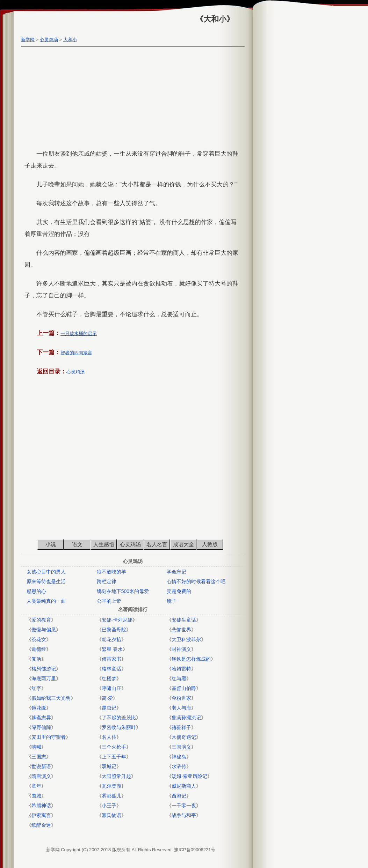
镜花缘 (39, 708)
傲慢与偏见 (44, 630)
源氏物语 (111, 815)
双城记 (109, 766)
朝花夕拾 (111, 639)
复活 (36, 659)
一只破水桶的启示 (79, 333)
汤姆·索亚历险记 (189, 776)
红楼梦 (109, 678)
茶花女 (39, 639)
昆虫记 (109, 708)
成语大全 (183, 544)
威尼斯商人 (184, 786)
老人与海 (181, 708)
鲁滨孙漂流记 (186, 718)
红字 (36, 688)
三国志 (39, 757)
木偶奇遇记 (184, 737)
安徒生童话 (184, 620)
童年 (36, 786)
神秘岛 (179, 757)
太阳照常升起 (116, 776)
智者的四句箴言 (76, 353)
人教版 (210, 544)
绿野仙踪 (41, 727)
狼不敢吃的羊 (111, 572)
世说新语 (41, 766)
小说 (51, 544)
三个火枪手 (114, 747)
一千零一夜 (184, 806)
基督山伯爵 (184, 688)
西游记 (179, 796)
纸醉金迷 (41, 825)
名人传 (109, 737)
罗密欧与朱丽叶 (119, 727)
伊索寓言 (41, 815)
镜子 (172, 601)
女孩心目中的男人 (46, 572)
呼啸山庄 (111, 688)
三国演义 (181, 747)
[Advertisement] (131, 99)
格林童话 (111, 669)
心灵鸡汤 (49, 40)
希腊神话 (41, 806)
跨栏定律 (107, 581)
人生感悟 (104, 544)
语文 (77, 544)
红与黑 (179, 678)
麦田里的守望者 (49, 737)
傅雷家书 (111, 659)
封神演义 (181, 649)
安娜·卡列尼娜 (117, 620)
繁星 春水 (112, 649)
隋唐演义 (41, 776)
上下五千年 (114, 757)
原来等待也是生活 (46, 581)
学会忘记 (176, 572)
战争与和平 (184, 815)
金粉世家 (181, 698)
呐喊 (36, 747)
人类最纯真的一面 (46, 601)
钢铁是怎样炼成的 (191, 659)
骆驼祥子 (181, 727)
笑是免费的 (179, 591)
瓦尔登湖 (111, 786)
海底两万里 (44, 678)
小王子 (109, 806)
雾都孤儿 (111, 796)
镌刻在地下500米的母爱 (123, 591)
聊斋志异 (41, 718)
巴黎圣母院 (114, 630)
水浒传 (179, 766)
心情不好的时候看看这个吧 (196, 581)
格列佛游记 (44, 669)
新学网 (28, 40)
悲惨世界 (181, 630)
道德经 (39, 649)
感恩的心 (36, 591)
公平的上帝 (109, 601)
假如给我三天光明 (51, 698)
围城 (36, 796)
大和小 (70, 40)
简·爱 (107, 698)
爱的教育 (41, 620)
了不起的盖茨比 (119, 718)
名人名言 (157, 544)
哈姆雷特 (181, 669)
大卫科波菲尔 (186, 639)
